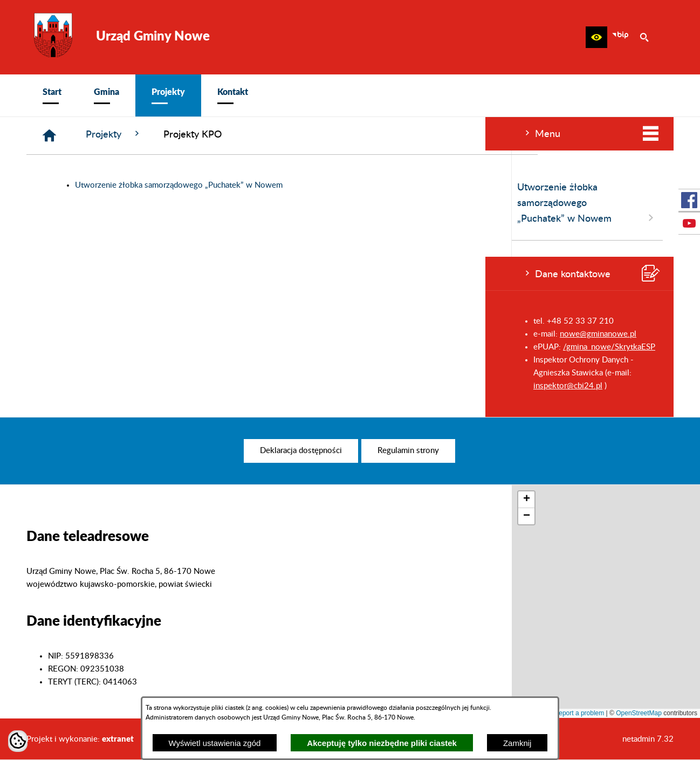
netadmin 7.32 (648, 739)
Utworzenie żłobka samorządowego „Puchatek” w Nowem (341, 185)
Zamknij (517, 743)
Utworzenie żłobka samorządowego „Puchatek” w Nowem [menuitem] (102, 204)
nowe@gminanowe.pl (113, 334)
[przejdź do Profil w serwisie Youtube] (689, 223)
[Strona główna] (212, 136)
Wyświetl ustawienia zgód (215, 743)
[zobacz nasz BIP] (620, 37)
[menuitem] (52, 95)
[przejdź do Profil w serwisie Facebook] (689, 200)
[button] (596, 37)
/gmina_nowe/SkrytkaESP (124, 347)
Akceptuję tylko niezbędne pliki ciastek (382, 743)
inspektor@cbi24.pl (83, 386)
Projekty (276, 134)
